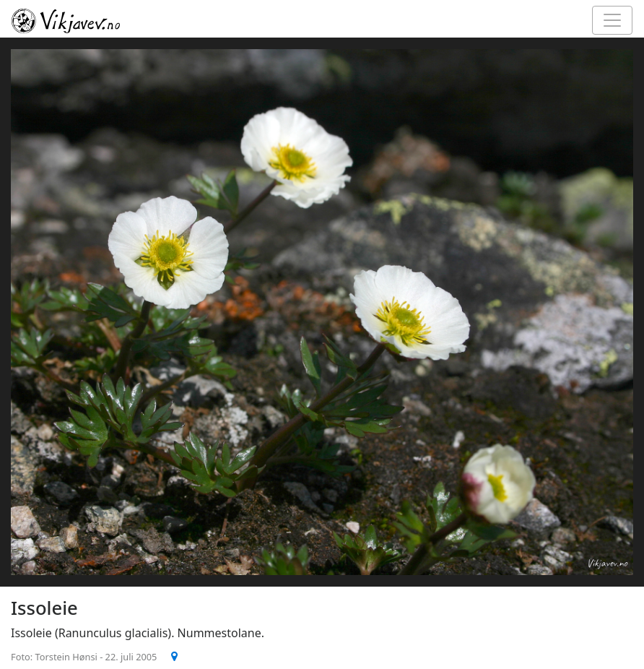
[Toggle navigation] (612, 20)
